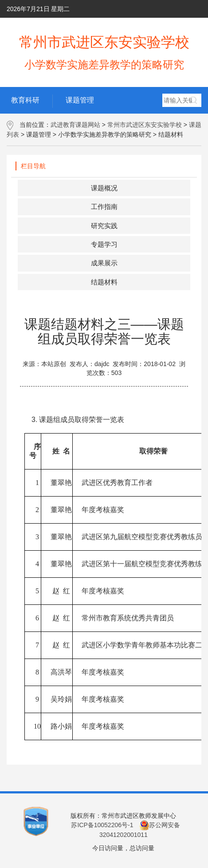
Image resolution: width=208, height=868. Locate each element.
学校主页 (74, 27)
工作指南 (104, 207)
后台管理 (112, 27)
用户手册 (147, 27)
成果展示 (104, 263)
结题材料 (104, 282)
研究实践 (104, 226)
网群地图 (184, 27)
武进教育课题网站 (75, 125)
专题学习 (104, 244)
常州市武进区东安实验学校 (145, 125)
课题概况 (104, 188)
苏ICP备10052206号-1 (102, 825)
